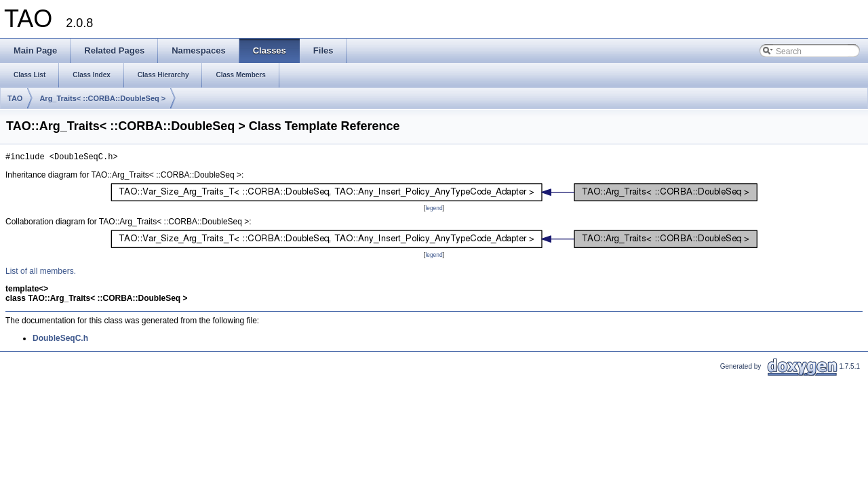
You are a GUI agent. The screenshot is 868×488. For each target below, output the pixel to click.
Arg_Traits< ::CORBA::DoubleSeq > (102, 98)
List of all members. (41, 273)
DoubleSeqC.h (60, 340)
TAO (15, 98)
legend (434, 210)
